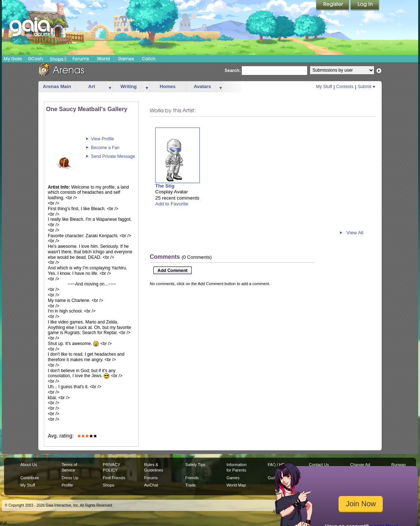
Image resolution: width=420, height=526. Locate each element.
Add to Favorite (172, 204)
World (103, 59)
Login (365, 5)
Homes (167, 86)
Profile (67, 485)
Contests (345, 87)
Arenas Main (57, 86)
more (110, 87)
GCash (36, 59)
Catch (149, 59)
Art (92, 86)
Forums (81, 59)
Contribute (30, 478)
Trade (190, 485)
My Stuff (324, 87)
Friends (192, 478)
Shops (58, 59)
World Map (236, 485)
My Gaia (13, 59)
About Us (29, 465)
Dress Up (70, 478)
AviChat (151, 485)
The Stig (165, 186)
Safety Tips (195, 465)
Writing (129, 86)
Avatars (202, 86)
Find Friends (114, 478)
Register (333, 5)
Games (126, 59)
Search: (233, 71)
